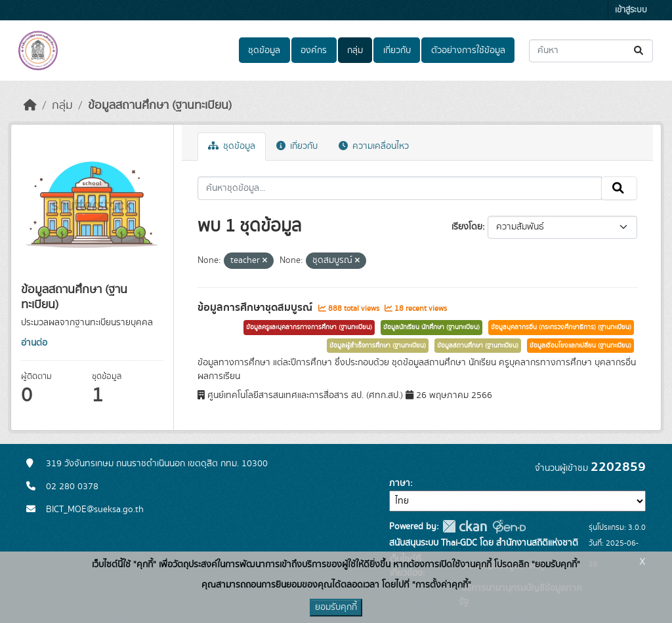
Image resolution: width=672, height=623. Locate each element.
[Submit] (640, 51)
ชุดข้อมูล (264, 50)
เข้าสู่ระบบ (631, 10)
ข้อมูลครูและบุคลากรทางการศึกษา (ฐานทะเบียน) (309, 327)
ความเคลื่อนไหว (374, 146)
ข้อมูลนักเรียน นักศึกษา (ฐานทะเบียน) (431, 327)
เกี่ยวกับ (397, 50)
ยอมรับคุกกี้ (336, 607)
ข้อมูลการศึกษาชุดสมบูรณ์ (256, 308)
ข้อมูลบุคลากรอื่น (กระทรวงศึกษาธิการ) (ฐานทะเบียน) (561, 327)
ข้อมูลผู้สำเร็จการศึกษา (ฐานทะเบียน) (378, 346)
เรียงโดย (467, 227)
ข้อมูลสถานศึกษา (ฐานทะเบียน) (160, 106)
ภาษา (400, 483)
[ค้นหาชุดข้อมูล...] (591, 51)
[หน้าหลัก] (30, 106)
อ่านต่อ (34, 343)
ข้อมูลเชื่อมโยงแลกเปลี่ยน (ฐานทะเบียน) (580, 346)
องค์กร (314, 50)
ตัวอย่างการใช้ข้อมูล (468, 50)
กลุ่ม (355, 50)
